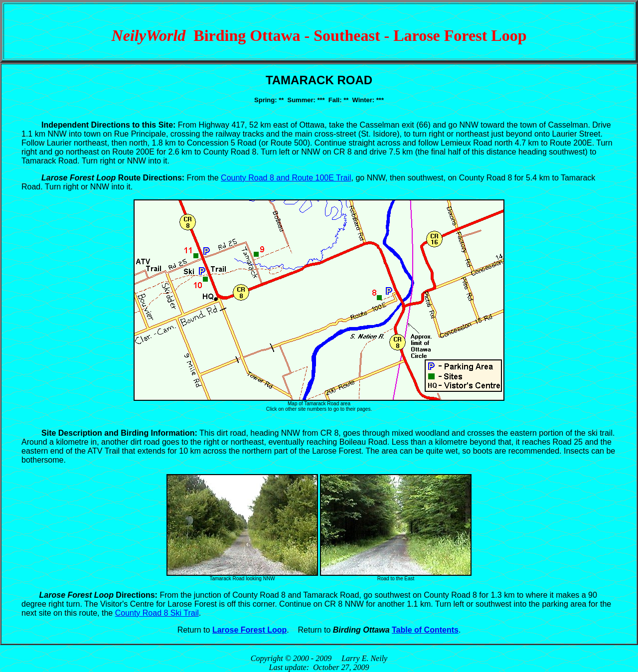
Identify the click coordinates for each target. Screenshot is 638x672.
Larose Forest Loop (249, 630)
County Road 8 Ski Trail (157, 613)
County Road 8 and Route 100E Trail (286, 178)
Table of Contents (425, 630)
